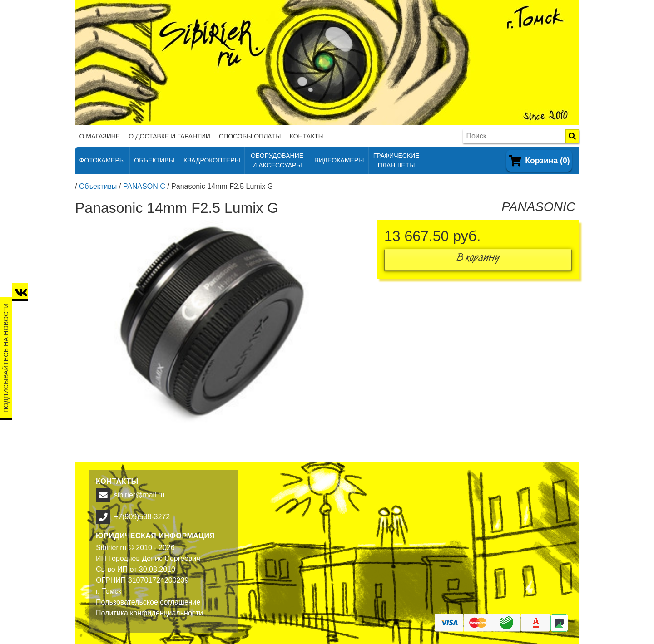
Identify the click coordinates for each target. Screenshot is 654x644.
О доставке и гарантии (169, 136)
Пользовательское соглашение (148, 602)
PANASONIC (144, 186)
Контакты (307, 136)
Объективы (98, 186)
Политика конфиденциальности (149, 613)
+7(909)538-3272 (142, 517)
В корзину (478, 259)
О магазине (100, 136)
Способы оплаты (250, 136)
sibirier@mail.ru (139, 495)
